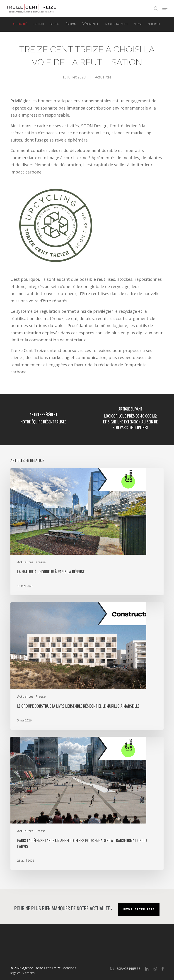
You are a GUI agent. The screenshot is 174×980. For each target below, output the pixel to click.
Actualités (20, 24)
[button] (165, 8)
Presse (138, 24)
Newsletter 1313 (139, 909)
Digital (55, 24)
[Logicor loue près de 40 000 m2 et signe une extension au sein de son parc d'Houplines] (130, 420)
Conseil (39, 24)
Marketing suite (117, 24)
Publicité (154, 24)
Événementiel (91, 24)
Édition (71, 24)
